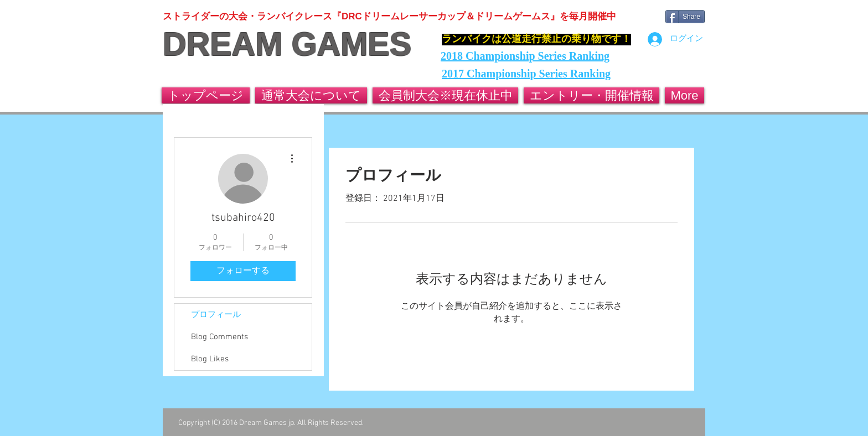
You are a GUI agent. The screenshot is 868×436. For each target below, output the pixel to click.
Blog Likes (210, 359)
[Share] (685, 17)
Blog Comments (219, 337)
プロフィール (216, 315)
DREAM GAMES (287, 44)
